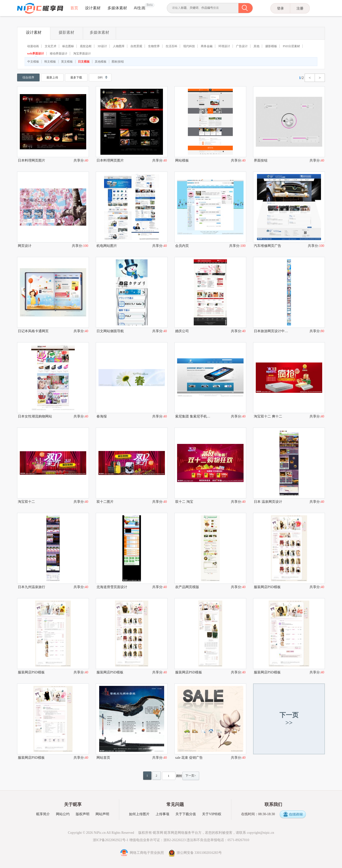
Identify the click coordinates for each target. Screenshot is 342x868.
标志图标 (68, 46)
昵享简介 (43, 814)
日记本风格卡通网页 (33, 331)
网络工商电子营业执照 (143, 853)
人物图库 (119, 46)
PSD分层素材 (291, 46)
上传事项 (162, 814)
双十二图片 (105, 502)
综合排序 (28, 77)
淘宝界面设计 (82, 54)
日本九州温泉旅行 (32, 587)
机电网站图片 (107, 246)
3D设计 (102, 46)
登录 (280, 8)
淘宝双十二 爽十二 (268, 416)
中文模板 (33, 62)
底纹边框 (86, 46)
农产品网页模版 (187, 587)
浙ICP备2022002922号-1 (111, 840)
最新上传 (52, 77)
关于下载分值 (186, 814)
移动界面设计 (59, 54)
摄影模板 (271, 46)
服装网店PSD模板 (267, 587)
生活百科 (171, 46)
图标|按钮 (118, 62)
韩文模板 (50, 62)
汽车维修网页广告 (267, 246)
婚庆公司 (182, 331)
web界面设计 (36, 54)
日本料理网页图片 (32, 160)
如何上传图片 (139, 814)
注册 (300, 8)
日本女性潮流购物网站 (35, 416)
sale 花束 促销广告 (189, 758)
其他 (256, 46)
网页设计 (25, 246)
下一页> (191, 776)
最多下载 (76, 77)
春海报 (102, 416)
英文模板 (67, 62)
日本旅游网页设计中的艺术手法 (271, 331)
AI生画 (140, 8)
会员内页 (182, 246)
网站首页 (103, 758)
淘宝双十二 (26, 502)
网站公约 (63, 814)
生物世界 (154, 46)
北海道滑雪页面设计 (112, 587)
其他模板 (101, 62)
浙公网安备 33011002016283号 (195, 853)
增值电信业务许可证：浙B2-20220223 (157, 840)
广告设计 (242, 46)
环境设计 (224, 46)
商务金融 (207, 46)
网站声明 (102, 814)
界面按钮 (261, 160)
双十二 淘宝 (184, 502)
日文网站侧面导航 (110, 331)
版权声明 (83, 814)
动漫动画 (33, 46)
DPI (100, 77)
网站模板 (182, 160)
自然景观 (136, 46)
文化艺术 (51, 46)
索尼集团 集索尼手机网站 (193, 416)
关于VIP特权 (212, 814)
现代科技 (189, 46)
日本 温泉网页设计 (268, 502)
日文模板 (84, 62)
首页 (74, 8)
